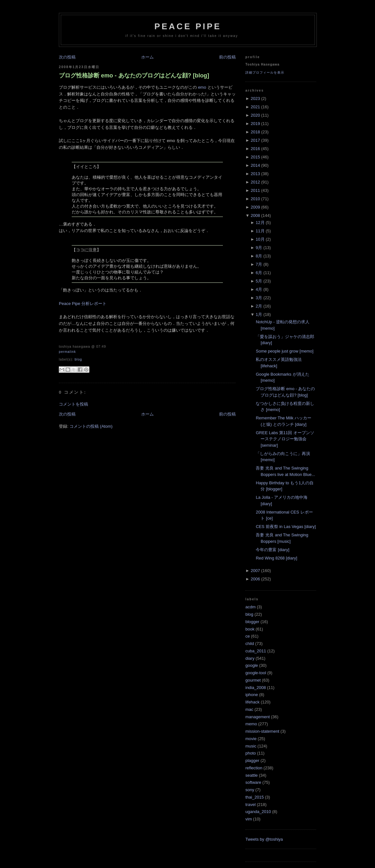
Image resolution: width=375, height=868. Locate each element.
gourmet (253, 680)
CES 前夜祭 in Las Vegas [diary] (286, 527)
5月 (259, 281)
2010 (255, 199)
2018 (255, 132)
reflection (254, 768)
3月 (259, 298)
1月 (259, 314)
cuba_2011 (256, 651)
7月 (259, 264)
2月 (259, 306)
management (258, 717)
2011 (255, 190)
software (253, 782)
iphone (252, 695)
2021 (255, 107)
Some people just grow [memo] (284, 351)
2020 (255, 115)
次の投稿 (67, 57)
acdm (251, 607)
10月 (260, 239)
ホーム (147, 57)
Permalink (67, 352)
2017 (255, 140)
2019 (255, 124)
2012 (255, 182)
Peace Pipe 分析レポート (83, 304)
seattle (252, 775)
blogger (252, 622)
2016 (255, 149)
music (251, 746)
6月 (259, 273)
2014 (255, 165)
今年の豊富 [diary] (272, 550)
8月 (259, 256)
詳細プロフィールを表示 (265, 72)
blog (78, 359)
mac (249, 709)
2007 (255, 571)
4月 (259, 289)
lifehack (252, 702)
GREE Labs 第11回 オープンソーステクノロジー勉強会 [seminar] (285, 439)
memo (251, 724)
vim (249, 819)
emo (202, 87)
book (250, 629)
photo (251, 753)
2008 (255, 215)
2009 (255, 207)
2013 (255, 174)
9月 (259, 248)
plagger (252, 761)
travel (251, 805)
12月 (260, 223)
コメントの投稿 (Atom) (91, 426)
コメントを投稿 (73, 404)
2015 (255, 157)
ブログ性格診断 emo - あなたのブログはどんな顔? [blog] (134, 76)
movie (251, 739)
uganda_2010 (258, 812)
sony (250, 790)
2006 (255, 579)
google (252, 665)
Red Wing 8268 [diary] (276, 558)
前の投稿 (227, 57)
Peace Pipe (188, 26)
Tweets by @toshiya (264, 839)
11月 (260, 231)
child (250, 644)
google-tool (256, 673)
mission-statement (262, 731)
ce (248, 636)
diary (250, 658)
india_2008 (256, 688)
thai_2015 (255, 797)
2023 (255, 98)
